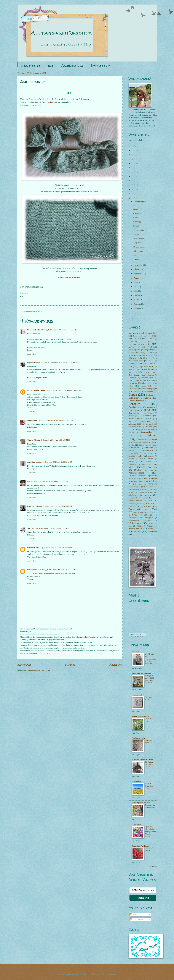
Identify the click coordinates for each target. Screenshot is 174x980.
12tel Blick (133, 344)
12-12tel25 (148, 341)
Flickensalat (137, 695)
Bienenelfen (137, 781)
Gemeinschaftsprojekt (137, 401)
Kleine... (137, 259)
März (136, 300)
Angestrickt (138, 243)
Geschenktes (152, 407)
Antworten (31, 354)
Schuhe (152, 490)
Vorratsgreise (148, 518)
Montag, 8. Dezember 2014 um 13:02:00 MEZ (54, 462)
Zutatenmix (153, 532)
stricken (39, 312)
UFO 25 (154, 512)
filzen (153, 378)
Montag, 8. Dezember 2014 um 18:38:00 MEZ (54, 506)
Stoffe (137, 506)
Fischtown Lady (138, 738)
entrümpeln (133, 372)
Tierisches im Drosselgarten (150, 806)
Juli (136, 282)
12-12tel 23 (137, 339)
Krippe (155, 439)
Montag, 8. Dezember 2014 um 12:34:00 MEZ (52, 440)
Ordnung (144, 467)
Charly (30, 440)
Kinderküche (133, 436)
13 (133, 314)
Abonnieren (143, 898)
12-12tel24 (133, 341)
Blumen (132, 358)
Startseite (31, 65)
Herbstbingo (133, 416)
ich (50, 65)
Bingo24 (138, 355)
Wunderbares (135, 531)
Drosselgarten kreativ (141, 803)
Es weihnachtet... (140, 230)
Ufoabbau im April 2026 (150, 742)
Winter (150, 526)
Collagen (151, 361)
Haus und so (134, 413)
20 (133, 172)
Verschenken (133, 518)
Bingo (146, 350)
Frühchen (136, 391)
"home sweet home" (140, 336)
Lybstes (132, 445)
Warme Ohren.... (140, 239)
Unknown (31, 548)
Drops (138, 369)
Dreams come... (140, 247)
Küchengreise (137, 442)
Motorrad (151, 456)
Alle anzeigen (153, 866)
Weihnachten (135, 523)
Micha (30, 481)
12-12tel (154, 336)
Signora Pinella (34, 363)
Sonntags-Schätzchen (135, 501)
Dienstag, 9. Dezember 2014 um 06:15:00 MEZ (55, 548)
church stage (138, 361)
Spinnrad (151, 501)
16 (133, 189)
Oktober (137, 269)
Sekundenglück (143, 492)
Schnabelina (142, 490)
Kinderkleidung (146, 432)
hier (39, 105)
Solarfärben (31, 312)
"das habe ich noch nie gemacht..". (143, 333)
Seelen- (136, 218)
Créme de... (138, 213)
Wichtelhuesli (33, 570)
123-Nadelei (137, 824)
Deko (140, 363)
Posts (133, 915)
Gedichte (150, 395)
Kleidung (151, 435)
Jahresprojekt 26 (151, 424)
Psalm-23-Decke (151, 478)
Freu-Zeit (31, 506)
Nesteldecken (133, 464)
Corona (131, 364)
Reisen (135, 481)
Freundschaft (134, 389)
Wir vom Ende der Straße (142, 760)
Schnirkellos (32, 420)
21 (133, 168)
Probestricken (136, 478)
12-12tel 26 (150, 339)
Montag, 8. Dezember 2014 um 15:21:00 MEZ (52, 481)
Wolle (150, 529)
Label (146, 442)
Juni (136, 287)
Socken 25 (133, 498)
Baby (144, 347)
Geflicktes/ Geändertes (140, 398)
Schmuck (132, 490)
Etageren (151, 375)
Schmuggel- (138, 222)
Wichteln (140, 526)
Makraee (154, 445)
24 (133, 155)
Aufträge (132, 347)
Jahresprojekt (145, 421)
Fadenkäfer (132, 378)
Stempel (131, 504)
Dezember (138, 202)
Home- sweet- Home (137, 419)
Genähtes (134, 404)
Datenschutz (72, 65)
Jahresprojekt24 (137, 427)
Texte (145, 509)
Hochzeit (147, 416)
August (137, 278)
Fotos (155, 381)
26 (133, 146)
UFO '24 (136, 512)
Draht (130, 369)
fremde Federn (147, 386)
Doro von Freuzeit (49, 102)
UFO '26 (145, 512)
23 (133, 159)
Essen (137, 375)
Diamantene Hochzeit (149, 698)
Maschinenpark (148, 450)
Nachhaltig (133, 461)
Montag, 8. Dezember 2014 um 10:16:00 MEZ (56, 420)
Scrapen (131, 492)
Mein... (136, 255)
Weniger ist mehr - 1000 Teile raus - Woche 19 (149, 679)
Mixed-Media (133, 453)
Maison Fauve (144, 445)
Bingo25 (150, 355)
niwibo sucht (145, 464)
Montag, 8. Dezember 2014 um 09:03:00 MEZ (65, 390)
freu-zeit (135, 652)
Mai (136, 291)
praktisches (153, 476)
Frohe (136, 205)
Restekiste (144, 481)
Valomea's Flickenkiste (141, 673)
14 (133, 198)
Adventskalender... (141, 251)
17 (133, 185)
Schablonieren (148, 487)
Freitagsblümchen (139, 383)
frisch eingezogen (150, 389)
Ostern (155, 467)
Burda (155, 358)
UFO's (135, 515)
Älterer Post (116, 665)
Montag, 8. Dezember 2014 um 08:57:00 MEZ (59, 363)
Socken (147, 495)
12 (133, 318)
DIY (153, 367)
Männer (132, 450)
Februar (137, 304)
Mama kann (148, 448)
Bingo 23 (145, 353)
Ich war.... (137, 234)
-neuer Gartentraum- (141, 716)
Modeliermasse (149, 453)
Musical (131, 459)
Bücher (145, 358)
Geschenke (134, 407)
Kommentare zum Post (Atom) (39, 671)
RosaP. (141, 484)
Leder (153, 442)
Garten (133, 395)
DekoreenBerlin (34, 330)
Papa (152, 470)
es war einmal (150, 372)
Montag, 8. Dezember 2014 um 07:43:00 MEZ (59, 330)
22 (133, 163)
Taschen (132, 509)
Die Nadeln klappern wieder (149, 764)
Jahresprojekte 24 (141, 429)
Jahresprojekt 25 (135, 424)
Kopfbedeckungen (142, 439)
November (138, 265)
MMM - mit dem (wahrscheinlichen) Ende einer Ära (150, 659)
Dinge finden (143, 367)
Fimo (130, 381)
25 (133, 150)
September (138, 274)
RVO (151, 484)
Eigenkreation (149, 369)
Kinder (134, 432)
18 (133, 181)
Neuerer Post (24, 665)
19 (133, 176)
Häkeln (148, 410)
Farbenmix (144, 378)
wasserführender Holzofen (140, 520)
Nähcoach (149, 462)
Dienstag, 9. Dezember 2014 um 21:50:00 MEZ (58, 570)
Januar (137, 308)
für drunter (148, 391)
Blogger (113, 974)
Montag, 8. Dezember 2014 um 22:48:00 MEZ (50, 528)
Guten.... (137, 209)
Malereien (135, 448)
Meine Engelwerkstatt (36, 390)
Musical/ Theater (147, 459)
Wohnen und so (135, 529)
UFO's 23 (148, 515)
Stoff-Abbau (151, 503)
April (136, 295)
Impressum (101, 65)
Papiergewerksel (136, 473)
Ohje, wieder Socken (150, 849)
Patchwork (132, 476)
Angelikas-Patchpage (140, 846)
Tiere (155, 509)
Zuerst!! (136, 226)
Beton (139, 350)
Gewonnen (137, 410)
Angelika (31, 462)
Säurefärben (133, 487)
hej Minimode (149, 413)
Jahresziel (154, 429)
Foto (149, 381)
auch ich (147, 344)
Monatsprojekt (135, 456)
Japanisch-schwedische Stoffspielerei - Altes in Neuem (150, 831)
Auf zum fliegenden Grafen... (149, 786)
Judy (29, 528)
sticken (140, 504)
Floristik (139, 380)
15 (133, 194)
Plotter (143, 476)
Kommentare (136, 919)
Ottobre (138, 470)
